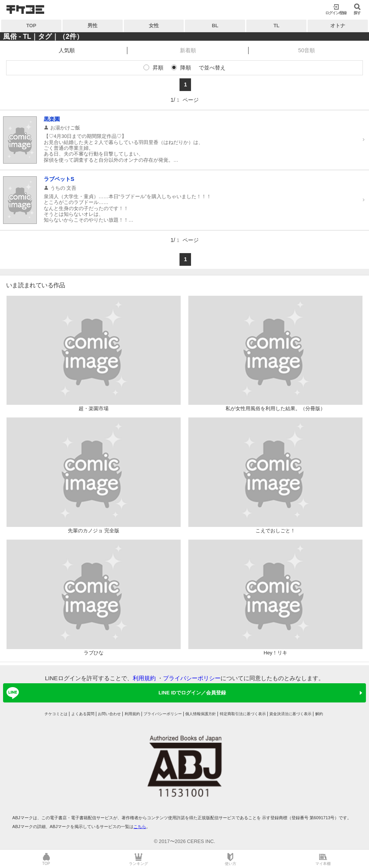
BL (215, 26)
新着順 (188, 50)
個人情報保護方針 (201, 714)
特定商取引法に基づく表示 (243, 714)
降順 (186, 68)
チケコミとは (56, 714)
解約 (319, 714)
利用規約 (144, 678)
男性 (92, 26)
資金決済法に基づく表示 (290, 714)
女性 (154, 26)
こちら (140, 827)
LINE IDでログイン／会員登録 (115, 693)
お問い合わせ (109, 714)
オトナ (338, 26)
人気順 (67, 50)
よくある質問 (83, 714)
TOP (31, 26)
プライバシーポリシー (192, 678)
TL (277, 26)
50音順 (306, 50)
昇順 (158, 68)
